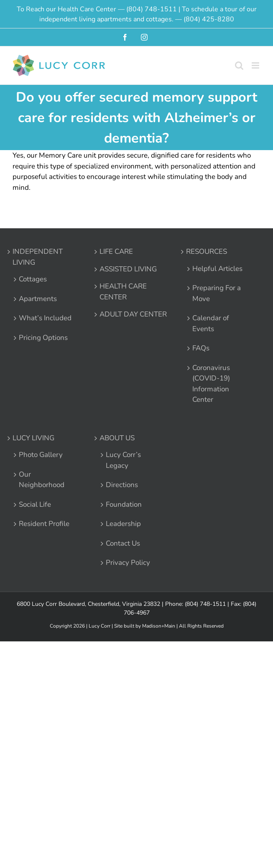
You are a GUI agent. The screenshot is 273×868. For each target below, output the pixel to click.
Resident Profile (44, 524)
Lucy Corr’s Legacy (123, 460)
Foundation (124, 504)
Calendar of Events (211, 323)
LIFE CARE (116, 251)
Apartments (38, 299)
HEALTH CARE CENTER (123, 292)
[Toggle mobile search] (239, 65)
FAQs (201, 348)
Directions (122, 485)
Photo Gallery (41, 455)
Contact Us (123, 543)
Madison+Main (159, 626)
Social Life (35, 504)
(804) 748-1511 (152, 9)
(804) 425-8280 (209, 19)
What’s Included (45, 318)
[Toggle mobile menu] (256, 65)
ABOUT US (117, 438)
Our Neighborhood (42, 480)
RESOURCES (207, 251)
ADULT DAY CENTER (133, 314)
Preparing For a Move (217, 293)
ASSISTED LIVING (128, 269)
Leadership (123, 524)
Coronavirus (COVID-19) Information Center (211, 384)
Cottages (33, 279)
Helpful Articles (217, 269)
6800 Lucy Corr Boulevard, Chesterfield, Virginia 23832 (88, 604)
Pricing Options (43, 338)
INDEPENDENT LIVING (38, 257)
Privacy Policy (128, 563)
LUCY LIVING (33, 438)
